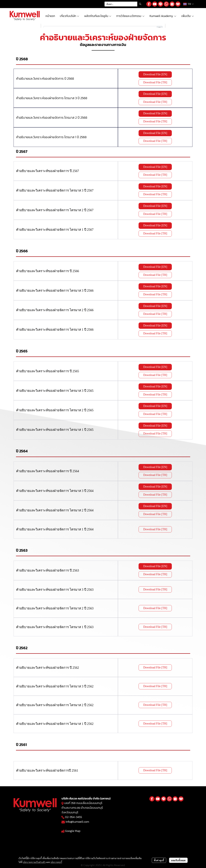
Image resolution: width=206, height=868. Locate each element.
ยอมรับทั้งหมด (178, 860)
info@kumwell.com (77, 822)
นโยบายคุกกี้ (56, 862)
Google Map (73, 831)
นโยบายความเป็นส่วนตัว (34, 862)
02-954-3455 (73, 817)
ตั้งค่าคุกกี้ (159, 860)
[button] (124, 4)
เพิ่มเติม (188, 16)
